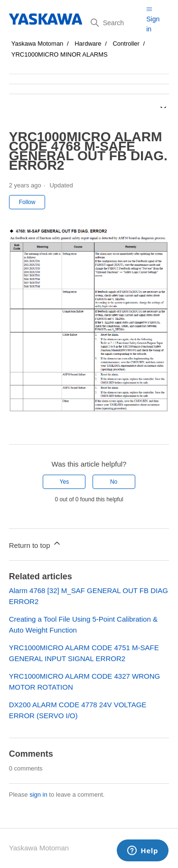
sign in (38, 795)
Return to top (35, 544)
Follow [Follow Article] (27, 202)
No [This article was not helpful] (114, 482)
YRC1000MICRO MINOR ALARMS (60, 54)
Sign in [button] (153, 24)
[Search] (115, 23)
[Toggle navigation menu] (149, 9)
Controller (126, 44)
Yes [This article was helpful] (65, 482)
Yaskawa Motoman (37, 44)
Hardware (88, 44)
